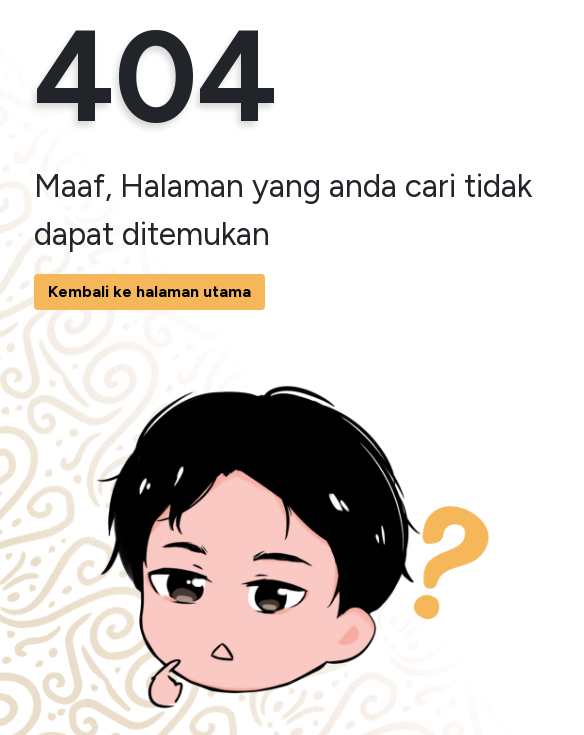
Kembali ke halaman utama (149, 291)
